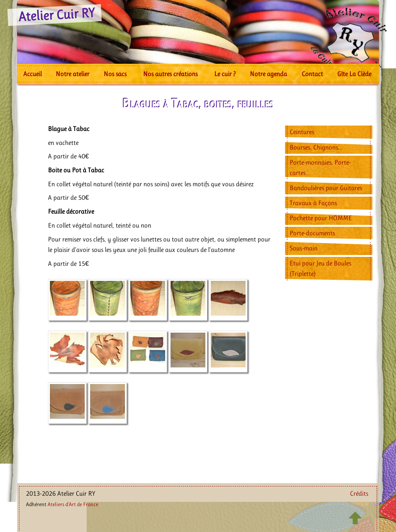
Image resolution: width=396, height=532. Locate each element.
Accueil (32, 74)
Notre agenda (268, 74)
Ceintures (302, 132)
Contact (312, 74)
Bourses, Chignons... (316, 147)
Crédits (359, 493)
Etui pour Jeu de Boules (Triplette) (320, 268)
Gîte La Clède (354, 74)
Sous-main (304, 248)
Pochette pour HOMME (321, 218)
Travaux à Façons (313, 203)
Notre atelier (73, 74)
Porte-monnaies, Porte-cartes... (320, 167)
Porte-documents (312, 233)
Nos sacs (115, 74)
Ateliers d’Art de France (73, 504)
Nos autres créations (170, 74)
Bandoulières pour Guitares (326, 188)
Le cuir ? (225, 74)
